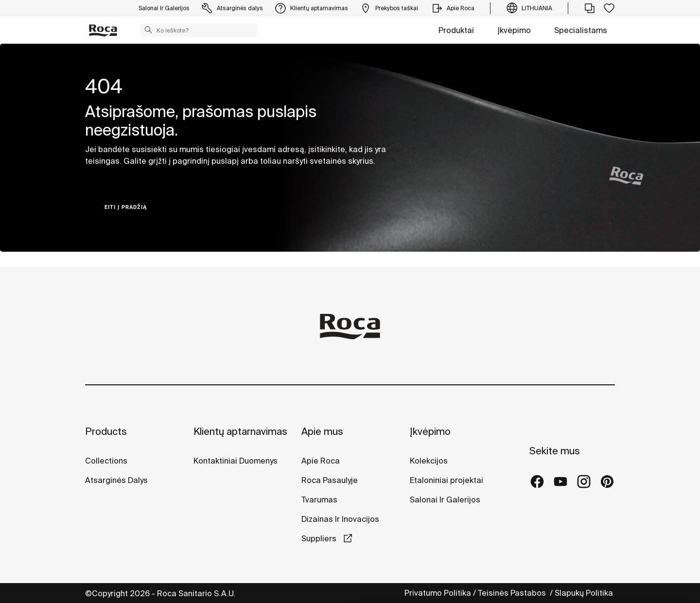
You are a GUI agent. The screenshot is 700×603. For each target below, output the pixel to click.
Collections (106, 461)
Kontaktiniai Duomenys (236, 461)
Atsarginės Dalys (116, 480)
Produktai (456, 30)
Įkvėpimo (514, 30)
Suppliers (320, 538)
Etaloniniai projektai (446, 480)
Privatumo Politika (438, 593)
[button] (148, 30)
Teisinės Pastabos (513, 593)
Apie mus (322, 431)
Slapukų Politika (585, 593)
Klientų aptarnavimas (240, 431)
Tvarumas (319, 500)
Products (106, 431)
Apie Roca (321, 461)
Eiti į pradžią (126, 207)
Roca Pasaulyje (330, 480)
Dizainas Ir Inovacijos (340, 519)
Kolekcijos (429, 461)
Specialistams (581, 30)
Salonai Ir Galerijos (445, 500)
